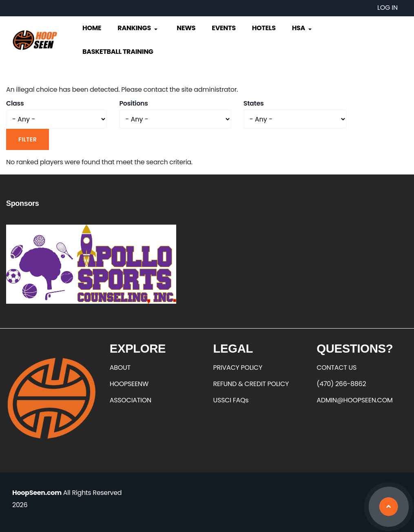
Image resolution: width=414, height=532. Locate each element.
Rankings (138, 28)
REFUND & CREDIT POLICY (251, 384)
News (186, 28)
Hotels (264, 28)
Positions (133, 103)
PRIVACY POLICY (238, 368)
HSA (303, 28)
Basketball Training (118, 52)
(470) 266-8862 (341, 384)
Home (92, 28)
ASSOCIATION (131, 400)
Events (224, 28)
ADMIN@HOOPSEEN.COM (354, 400)
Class (15, 103)
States (254, 103)
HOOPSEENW (129, 384)
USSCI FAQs (231, 400)
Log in (387, 8)
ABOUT (120, 368)
